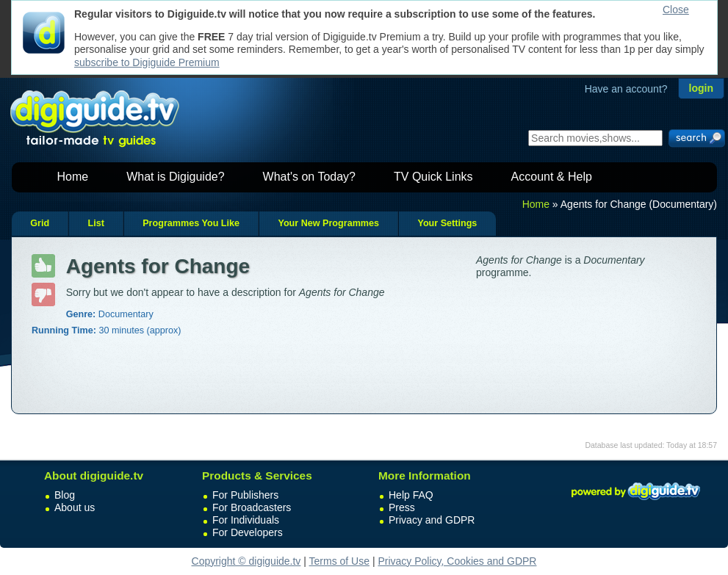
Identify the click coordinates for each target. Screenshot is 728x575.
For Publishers (245, 495)
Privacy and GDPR (432, 520)
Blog (65, 495)
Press (402, 507)
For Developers (248, 532)
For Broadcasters (252, 507)
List (95, 223)
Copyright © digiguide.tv (246, 561)
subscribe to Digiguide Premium (147, 62)
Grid (40, 223)
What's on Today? (309, 177)
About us (75, 507)
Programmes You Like (191, 223)
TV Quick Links (433, 177)
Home (73, 177)
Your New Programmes (328, 223)
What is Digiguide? (175, 177)
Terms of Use (339, 561)
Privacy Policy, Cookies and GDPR (457, 561)
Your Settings (447, 223)
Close (676, 10)
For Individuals (246, 520)
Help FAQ (411, 495)
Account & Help (552, 177)
